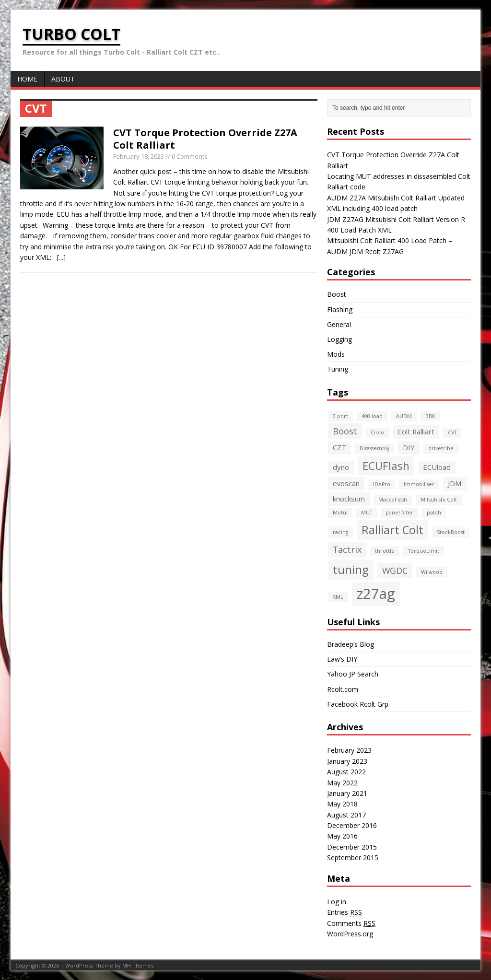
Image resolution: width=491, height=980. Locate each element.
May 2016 (342, 836)
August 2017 (346, 815)
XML (338, 597)
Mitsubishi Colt (439, 500)
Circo (377, 432)
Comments (351, 923)
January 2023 (347, 761)
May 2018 (342, 804)
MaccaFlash (393, 500)
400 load (372, 416)
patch (434, 513)
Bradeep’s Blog (351, 644)
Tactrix (347, 549)
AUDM (404, 416)
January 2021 (347, 793)
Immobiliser (419, 484)
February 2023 (349, 750)
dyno (341, 467)
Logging (339, 339)
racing (340, 532)
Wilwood (432, 572)
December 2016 (352, 825)
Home (27, 79)
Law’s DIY (342, 659)
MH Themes (138, 965)
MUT (367, 513)
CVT (452, 432)
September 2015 (353, 857)
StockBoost (451, 532)
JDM (455, 483)
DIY (409, 447)
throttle (385, 551)
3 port (340, 416)
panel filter (399, 513)
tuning (351, 570)
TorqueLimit (424, 551)
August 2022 (346, 772)
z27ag (376, 594)
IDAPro (382, 484)
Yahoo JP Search (353, 674)
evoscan (346, 483)
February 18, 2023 (139, 156)
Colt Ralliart (416, 432)
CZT (339, 447)
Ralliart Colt (392, 530)
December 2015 (352, 847)
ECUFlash (386, 466)
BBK (430, 416)
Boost (337, 294)
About (63, 79)
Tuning (338, 369)
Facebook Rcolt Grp (358, 704)
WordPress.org (350, 934)
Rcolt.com (343, 689)
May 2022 (342, 783)
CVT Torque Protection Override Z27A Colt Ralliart (205, 139)
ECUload (437, 467)
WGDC (395, 571)
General (339, 324)
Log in (337, 902)
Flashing (340, 309)
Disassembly (374, 448)
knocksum (349, 499)
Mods (336, 354)
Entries (345, 912)
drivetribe (441, 448)
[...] (61, 257)
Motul (340, 513)
